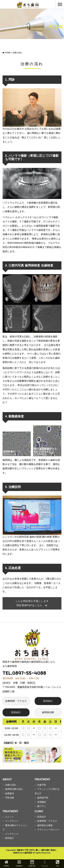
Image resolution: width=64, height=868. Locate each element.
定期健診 (42, 802)
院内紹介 (48, 701)
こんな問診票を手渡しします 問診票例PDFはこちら (32, 603)
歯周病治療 (48, 712)
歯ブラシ (42, 806)
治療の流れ (11, 785)
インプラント (12, 821)
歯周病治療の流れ (14, 789)
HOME (6, 863)
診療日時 (32, 863)
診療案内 (10, 794)
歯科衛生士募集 (45, 825)
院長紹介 (16, 712)
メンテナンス (12, 834)
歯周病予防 (43, 798)
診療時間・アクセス (16, 701)
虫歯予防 (42, 785)
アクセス (45, 863)
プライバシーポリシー (48, 830)
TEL (58, 863)
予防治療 (10, 798)
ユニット (10, 817)
